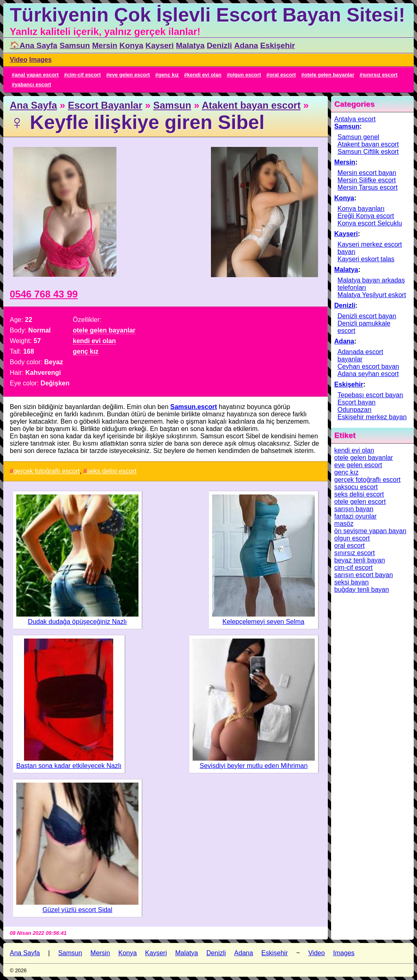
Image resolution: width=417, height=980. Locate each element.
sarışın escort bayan (364, 575)
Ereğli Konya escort (366, 216)
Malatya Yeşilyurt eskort (372, 295)
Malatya (190, 45)
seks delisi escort (112, 471)
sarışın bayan (354, 509)
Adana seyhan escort (368, 374)
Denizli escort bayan (367, 316)
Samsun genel (358, 137)
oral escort (282, 75)
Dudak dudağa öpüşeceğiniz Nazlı (78, 622)
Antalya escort (355, 119)
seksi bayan (352, 582)
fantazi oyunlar (356, 516)
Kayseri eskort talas (366, 259)
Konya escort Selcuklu (370, 223)
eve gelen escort (129, 75)
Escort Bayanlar (105, 105)
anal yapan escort (37, 75)
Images (41, 60)
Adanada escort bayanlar (360, 355)
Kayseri (159, 45)
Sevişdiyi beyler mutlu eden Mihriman (253, 766)
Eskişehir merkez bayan (372, 417)
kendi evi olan (204, 75)
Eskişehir (278, 45)
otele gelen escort (360, 502)
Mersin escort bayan (367, 173)
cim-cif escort (84, 75)
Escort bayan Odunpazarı (357, 406)
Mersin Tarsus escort (368, 187)
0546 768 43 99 (44, 294)
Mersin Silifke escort (367, 180)
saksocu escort (356, 487)
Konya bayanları (361, 209)
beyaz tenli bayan (360, 560)
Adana (246, 45)
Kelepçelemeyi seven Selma (263, 622)
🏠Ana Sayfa (34, 45)
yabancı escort (33, 84)
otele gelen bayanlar (329, 75)
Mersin (105, 45)
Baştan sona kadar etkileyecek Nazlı (69, 766)
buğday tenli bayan (362, 590)
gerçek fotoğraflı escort (47, 471)
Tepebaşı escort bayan (370, 395)
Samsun (75, 45)
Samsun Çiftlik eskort (368, 152)
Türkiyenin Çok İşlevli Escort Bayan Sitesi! (207, 15)
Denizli (219, 45)
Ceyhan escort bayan (368, 366)
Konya (131, 45)
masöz (344, 524)
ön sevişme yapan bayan (370, 531)
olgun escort (245, 75)
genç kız (168, 75)
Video (19, 60)
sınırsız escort (380, 75)
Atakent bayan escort (251, 105)
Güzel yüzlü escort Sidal (77, 910)
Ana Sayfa (33, 105)
